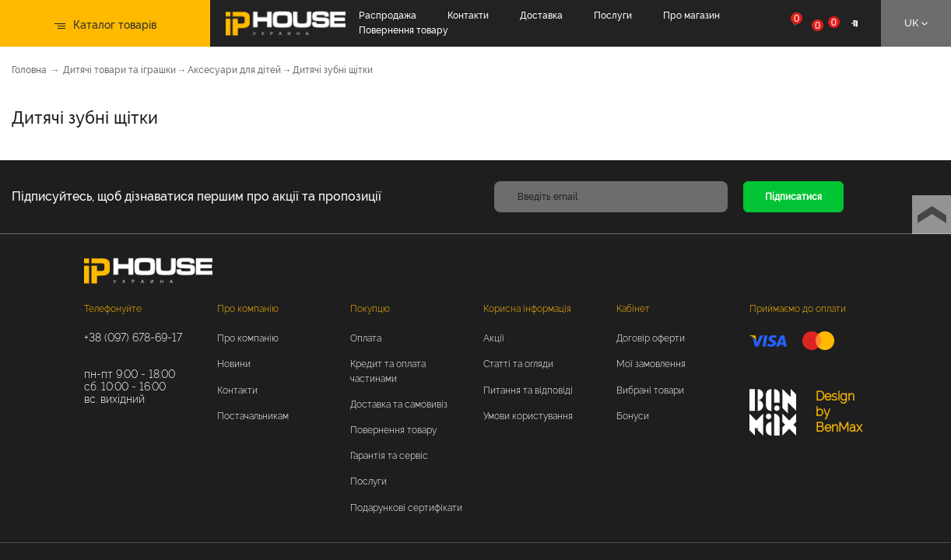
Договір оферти (651, 338)
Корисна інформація (527, 309)
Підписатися (793, 197)
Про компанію (248, 309)
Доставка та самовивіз (399, 404)
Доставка (541, 16)
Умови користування (528, 416)
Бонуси (633, 416)
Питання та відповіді (528, 390)
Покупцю (370, 309)
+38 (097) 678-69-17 (133, 338)
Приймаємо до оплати (798, 309)
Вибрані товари (650, 390)
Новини (234, 364)
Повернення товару (404, 30)
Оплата (366, 338)
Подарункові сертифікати (406, 508)
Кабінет (633, 309)
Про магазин (691, 16)
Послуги (613, 16)
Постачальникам (253, 416)
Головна (29, 70)
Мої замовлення (651, 364)
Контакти (468, 16)
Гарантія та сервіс (389, 456)
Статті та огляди (518, 364)
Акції (494, 338)
